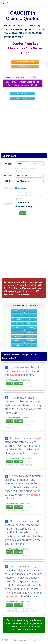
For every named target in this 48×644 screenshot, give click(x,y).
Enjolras (31, 319)
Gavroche (31, 315)
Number (17, 336)
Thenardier (17, 319)
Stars (17, 341)
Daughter (31, 332)
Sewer (31, 311)
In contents (22, 202)
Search (23, 213)
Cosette (17, 311)
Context (10, 383)
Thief (17, 328)
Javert (17, 315)
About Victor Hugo (25, 67)
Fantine (17, 324)
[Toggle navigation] (43, 3)
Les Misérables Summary (25, 62)
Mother (31, 341)
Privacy (33, 640)
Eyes (31, 345)
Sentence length (25, 206)
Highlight (18, 383)
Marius (31, 324)
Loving (17, 345)
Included (21, 188)
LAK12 (5, 3)
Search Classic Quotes (23, 93)
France (31, 336)
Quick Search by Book (23, 98)
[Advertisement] (24, 128)
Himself (17, 332)
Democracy (31, 328)
